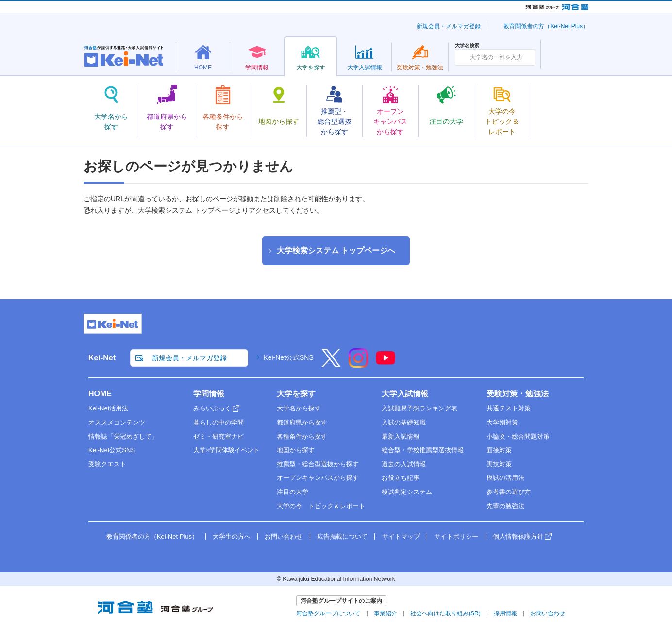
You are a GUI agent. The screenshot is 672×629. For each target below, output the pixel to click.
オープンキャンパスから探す (318, 478)
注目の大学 (293, 492)
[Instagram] (358, 364)
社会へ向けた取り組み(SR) (445, 613)
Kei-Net (102, 358)
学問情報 (209, 394)
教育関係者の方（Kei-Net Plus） (546, 26)
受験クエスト (107, 464)
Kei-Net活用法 (108, 408)
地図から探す (296, 450)
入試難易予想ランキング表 (420, 408)
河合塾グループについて (328, 613)
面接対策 (499, 450)
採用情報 (505, 613)
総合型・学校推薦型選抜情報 (423, 450)
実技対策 (499, 464)
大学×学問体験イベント (227, 450)
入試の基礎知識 (404, 422)
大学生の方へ (232, 536)
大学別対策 (502, 422)
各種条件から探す (302, 436)
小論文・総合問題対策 (518, 436)
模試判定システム (407, 492)
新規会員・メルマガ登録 (449, 26)
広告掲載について (342, 536)
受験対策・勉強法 (518, 394)
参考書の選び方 (509, 492)
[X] (331, 364)
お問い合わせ (284, 536)
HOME (100, 394)
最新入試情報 (401, 436)
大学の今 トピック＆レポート (321, 506)
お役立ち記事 (401, 478)
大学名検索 (467, 46)
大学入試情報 (405, 394)
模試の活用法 (505, 478)
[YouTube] (386, 364)
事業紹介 (386, 613)
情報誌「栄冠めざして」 (123, 436)
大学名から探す (299, 408)
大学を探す (296, 394)
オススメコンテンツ (117, 422)
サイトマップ (401, 536)
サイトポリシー (456, 536)
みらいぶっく (212, 408)
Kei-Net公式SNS (288, 357)
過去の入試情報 (404, 464)
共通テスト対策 (509, 408)
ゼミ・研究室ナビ (218, 436)
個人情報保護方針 (518, 536)
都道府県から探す (302, 422)
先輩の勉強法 (505, 506)
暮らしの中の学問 (218, 422)
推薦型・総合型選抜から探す (318, 464)
